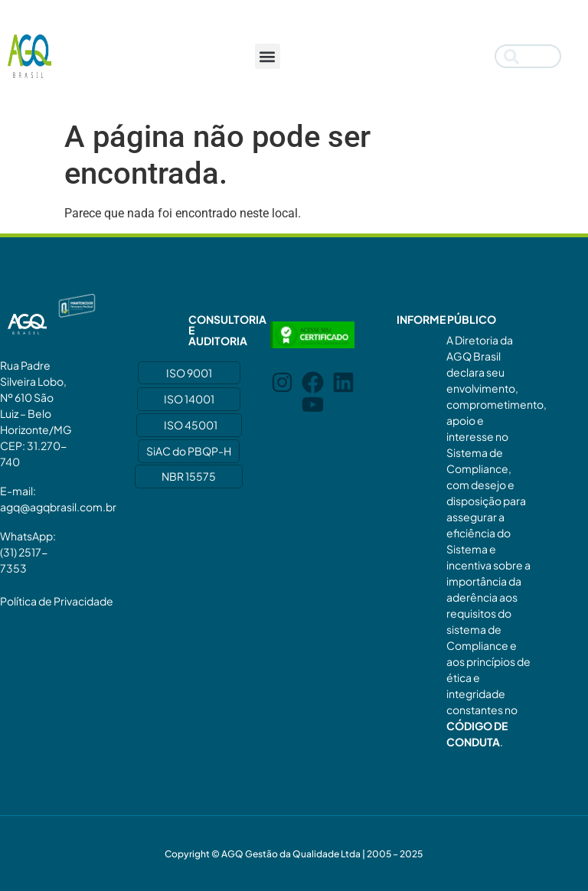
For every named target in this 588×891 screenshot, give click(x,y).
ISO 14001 (189, 399)
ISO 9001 (189, 373)
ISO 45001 (191, 425)
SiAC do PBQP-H (189, 451)
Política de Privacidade (57, 601)
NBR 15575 (189, 476)
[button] (268, 56)
